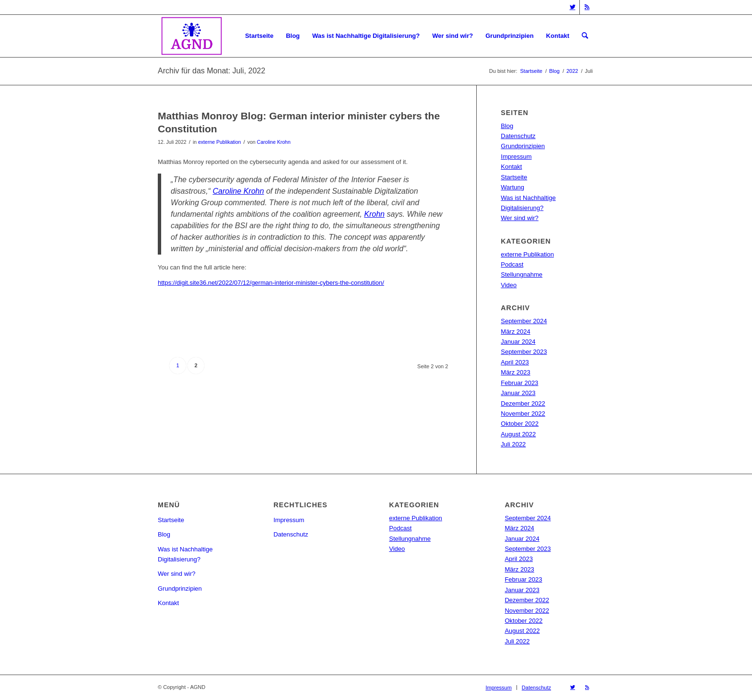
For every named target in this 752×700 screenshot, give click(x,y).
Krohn (374, 214)
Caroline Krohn (274, 142)
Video (509, 285)
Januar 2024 (518, 342)
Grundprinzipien (523, 146)
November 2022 (523, 414)
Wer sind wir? (520, 218)
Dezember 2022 (523, 403)
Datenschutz (518, 136)
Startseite (514, 177)
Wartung (512, 187)
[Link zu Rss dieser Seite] (587, 7)
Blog (507, 126)
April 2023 (515, 362)
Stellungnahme (522, 274)
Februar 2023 (519, 383)
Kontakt (511, 167)
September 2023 (524, 352)
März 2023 (515, 372)
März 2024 (515, 332)
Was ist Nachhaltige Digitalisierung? (185, 554)
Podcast (512, 264)
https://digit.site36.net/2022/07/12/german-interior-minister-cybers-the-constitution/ (271, 283)
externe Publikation (219, 142)
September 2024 (524, 321)
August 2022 (518, 434)
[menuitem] (259, 36)
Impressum (516, 157)
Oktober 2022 (520, 424)
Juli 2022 (513, 444)
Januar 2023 (518, 393)
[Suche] (585, 36)
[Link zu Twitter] (572, 7)
